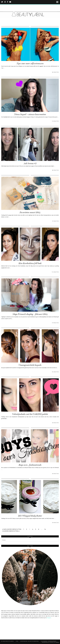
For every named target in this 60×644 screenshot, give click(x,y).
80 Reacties (55, 170)
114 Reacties (55, 272)
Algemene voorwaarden (49, 641)
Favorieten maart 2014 (30, 212)
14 (45, 529)
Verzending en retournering (30, 641)
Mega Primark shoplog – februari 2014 (30, 314)
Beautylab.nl (10, 641)
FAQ (17, 641)
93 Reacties (55, 523)
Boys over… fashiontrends (30, 465)
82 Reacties (55, 72)
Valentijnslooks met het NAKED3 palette (30, 414)
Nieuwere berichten (12, 529)
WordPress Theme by (50, 642)
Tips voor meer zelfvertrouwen (30, 63)
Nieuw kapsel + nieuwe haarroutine (30, 114)
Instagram (49, 618)
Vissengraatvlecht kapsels (30, 365)
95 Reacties (55, 474)
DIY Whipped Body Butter (30, 516)
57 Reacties (55, 221)
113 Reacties (55, 121)
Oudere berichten (11, 531)
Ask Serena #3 (30, 163)
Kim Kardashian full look (30, 263)
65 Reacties (55, 423)
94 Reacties (55, 372)
